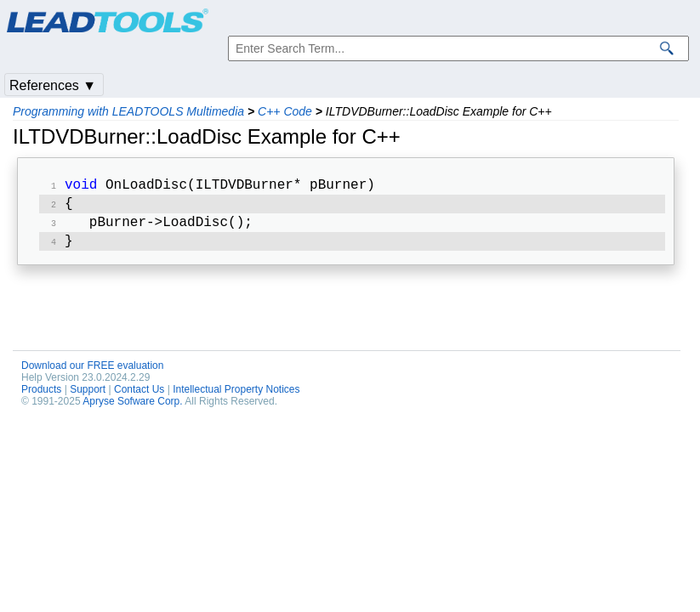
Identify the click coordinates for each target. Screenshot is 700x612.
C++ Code (285, 111)
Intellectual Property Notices (236, 396)
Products (41, 396)
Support (88, 396)
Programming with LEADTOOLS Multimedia (128, 111)
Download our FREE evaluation (92, 372)
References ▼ (53, 85)
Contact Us (139, 396)
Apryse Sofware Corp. (132, 408)
